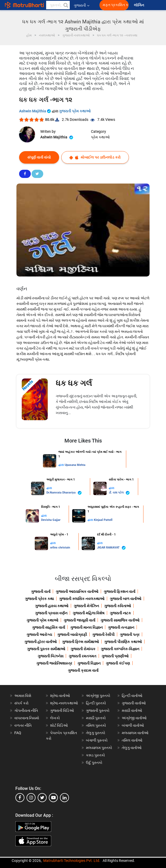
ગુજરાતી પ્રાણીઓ (115, 656)
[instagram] (31, 798)
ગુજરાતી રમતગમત (82, 656)
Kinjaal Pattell (103, 520)
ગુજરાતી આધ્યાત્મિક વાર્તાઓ (77, 592)
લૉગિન (139, 5)
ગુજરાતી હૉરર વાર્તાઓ (41, 642)
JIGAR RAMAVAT (111, 548)
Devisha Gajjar (51, 520)
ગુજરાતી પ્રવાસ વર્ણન (51, 613)
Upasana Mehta (75, 465)
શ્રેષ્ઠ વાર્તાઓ (60, 696)
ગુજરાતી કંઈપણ (118, 663)
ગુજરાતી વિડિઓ (62, 710)
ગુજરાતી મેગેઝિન (86, 606)
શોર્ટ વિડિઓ (59, 725)
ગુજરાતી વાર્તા (41, 592)
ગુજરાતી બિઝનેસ (51, 656)
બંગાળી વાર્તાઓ (133, 725)
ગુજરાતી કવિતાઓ (118, 606)
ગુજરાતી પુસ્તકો (98, 710)
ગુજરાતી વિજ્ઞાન (89, 663)
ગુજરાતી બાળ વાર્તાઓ (126, 599)
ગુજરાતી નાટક (120, 613)
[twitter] (42, 798)
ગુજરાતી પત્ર (130, 635)
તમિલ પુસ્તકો (96, 725)
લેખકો (55, 718)
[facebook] (20, 798)
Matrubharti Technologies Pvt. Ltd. (72, 861)
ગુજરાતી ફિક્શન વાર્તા (119, 592)
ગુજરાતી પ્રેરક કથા (39, 599)
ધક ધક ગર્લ (74, 383)
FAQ (18, 733)
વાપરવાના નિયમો (27, 718)
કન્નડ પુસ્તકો (95, 755)
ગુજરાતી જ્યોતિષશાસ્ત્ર (54, 663)
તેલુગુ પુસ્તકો (96, 733)
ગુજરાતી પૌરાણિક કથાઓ (123, 642)
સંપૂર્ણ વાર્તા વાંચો (39, 157)
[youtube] (53, 798)
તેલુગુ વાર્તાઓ (132, 748)
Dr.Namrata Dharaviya (64, 493)
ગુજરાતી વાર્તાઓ (134, 703)
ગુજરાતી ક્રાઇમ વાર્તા (83, 670)
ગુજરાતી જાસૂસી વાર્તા (79, 620)
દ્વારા (62, 465)
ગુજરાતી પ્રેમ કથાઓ (75, 111)
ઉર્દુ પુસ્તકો (94, 763)
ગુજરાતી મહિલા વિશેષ (89, 613)
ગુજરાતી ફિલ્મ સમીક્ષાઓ (80, 642)
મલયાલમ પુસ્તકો (99, 748)
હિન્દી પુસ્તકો (96, 703)
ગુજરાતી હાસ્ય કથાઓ (52, 606)
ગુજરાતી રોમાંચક (83, 649)
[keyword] (58, 5)
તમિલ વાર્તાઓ (132, 740)
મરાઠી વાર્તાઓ (132, 710)
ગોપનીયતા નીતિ (26, 710)
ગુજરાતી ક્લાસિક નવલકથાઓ (82, 599)
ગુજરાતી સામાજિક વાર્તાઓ (120, 620)
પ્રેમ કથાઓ (100, 137)
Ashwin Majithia (35, 111)
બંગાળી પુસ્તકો (97, 740)
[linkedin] (64, 798)
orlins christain (60, 548)
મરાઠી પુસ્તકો (96, 718)
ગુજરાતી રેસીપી (103, 635)
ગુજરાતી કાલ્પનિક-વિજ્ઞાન (120, 649)
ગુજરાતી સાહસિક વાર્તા (49, 627)
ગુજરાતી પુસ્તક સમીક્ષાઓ (46, 649)
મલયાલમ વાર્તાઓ (135, 733)
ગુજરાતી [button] (82, 5)
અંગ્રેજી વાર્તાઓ (134, 718)
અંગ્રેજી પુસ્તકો (98, 696)
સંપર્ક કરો (21, 703)
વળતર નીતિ (23, 725)
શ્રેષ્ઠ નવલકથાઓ (64, 703)
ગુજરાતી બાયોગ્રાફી (72, 635)
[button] (65, 5)
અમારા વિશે (23, 696)
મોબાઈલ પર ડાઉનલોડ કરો (95, 157)
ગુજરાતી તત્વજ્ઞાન (121, 627)
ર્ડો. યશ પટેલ (119, 493)
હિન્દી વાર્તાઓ (132, 696)
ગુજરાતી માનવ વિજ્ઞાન (86, 627)
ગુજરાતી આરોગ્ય (39, 635)
